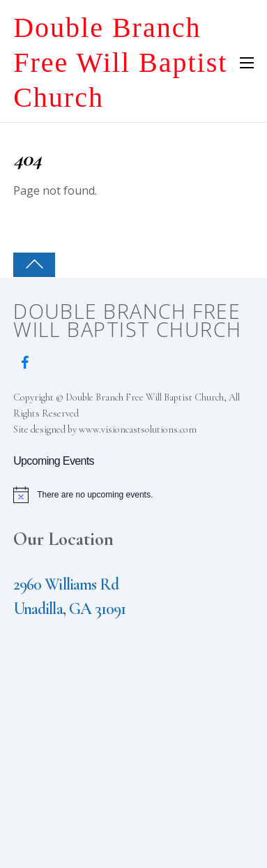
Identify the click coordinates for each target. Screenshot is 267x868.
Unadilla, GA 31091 (69, 609)
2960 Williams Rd (66, 584)
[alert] (133, 495)
